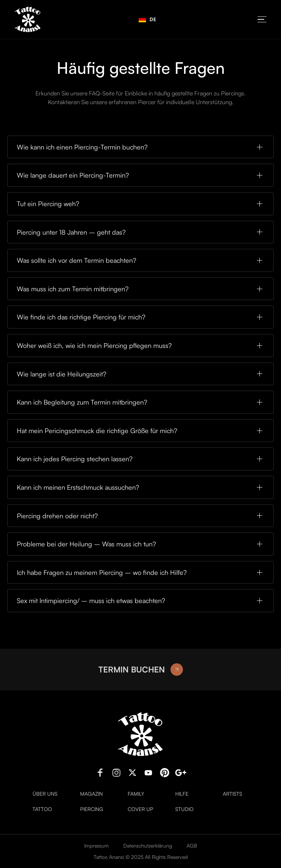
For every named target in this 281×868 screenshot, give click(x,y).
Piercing (92, 809)
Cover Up (140, 809)
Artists (233, 794)
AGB (192, 846)
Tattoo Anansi (109, 857)
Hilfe (182, 794)
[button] (262, 20)
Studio (184, 809)
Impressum (96, 846)
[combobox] (147, 19)
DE (147, 19)
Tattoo (42, 809)
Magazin (91, 794)
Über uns (45, 794)
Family (136, 794)
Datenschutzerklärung (148, 846)
